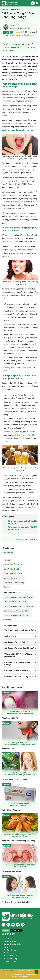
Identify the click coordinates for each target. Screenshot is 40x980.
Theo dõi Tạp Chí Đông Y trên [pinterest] (20, 35)
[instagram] (8, 925)
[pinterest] (23, 925)
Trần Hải (13, 26)
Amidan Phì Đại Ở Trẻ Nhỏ (13, 574)
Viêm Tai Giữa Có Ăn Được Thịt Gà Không (18, 841)
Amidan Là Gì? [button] (11, 636)
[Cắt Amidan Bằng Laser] (20, 856)
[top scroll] (37, 972)
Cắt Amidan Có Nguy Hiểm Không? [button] (19, 648)
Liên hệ (6, 947)
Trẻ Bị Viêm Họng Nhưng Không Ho (16, 902)
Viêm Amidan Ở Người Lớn (13, 564)
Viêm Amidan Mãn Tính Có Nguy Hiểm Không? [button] (18, 655)
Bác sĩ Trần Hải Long (10, 959)
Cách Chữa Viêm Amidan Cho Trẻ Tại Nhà (19, 606)
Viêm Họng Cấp (8, 749)
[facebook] (3, 925)
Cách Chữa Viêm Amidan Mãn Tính (16, 616)
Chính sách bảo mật (10, 941)
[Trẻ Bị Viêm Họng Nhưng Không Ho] (20, 887)
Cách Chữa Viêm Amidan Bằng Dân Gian (18, 597)
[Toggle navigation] (37, 3)
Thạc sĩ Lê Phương (11, 47)
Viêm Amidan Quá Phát (12, 578)
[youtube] (13, 925)
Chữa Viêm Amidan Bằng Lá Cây (15, 602)
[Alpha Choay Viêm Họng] (20, 795)
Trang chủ (5, 10)
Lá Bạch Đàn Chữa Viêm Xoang (14, 779)
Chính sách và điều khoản (12, 944)
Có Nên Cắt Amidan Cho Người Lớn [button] (19, 677)
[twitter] (18, 925)
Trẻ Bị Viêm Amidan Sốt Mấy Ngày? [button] (19, 630)
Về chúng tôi (8, 938)
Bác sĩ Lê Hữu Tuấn (10, 950)
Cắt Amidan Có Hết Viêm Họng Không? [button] (17, 664)
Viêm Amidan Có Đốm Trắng (14, 583)
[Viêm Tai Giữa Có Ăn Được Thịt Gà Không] (20, 826)
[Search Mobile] (33, 3)
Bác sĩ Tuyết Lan (9, 953)
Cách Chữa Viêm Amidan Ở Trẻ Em (16, 611)
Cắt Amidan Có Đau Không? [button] (16, 642)
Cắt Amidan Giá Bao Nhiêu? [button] (16, 671)
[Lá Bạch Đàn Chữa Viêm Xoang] (20, 764)
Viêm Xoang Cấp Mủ (10, 718)
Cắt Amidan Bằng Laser (11, 871)
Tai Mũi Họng (14, 10)
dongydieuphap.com (9, 971)
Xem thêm (7, 587)
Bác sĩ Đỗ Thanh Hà (10, 956)
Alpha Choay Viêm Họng (12, 810)
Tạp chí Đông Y (10, 3)
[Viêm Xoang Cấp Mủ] (20, 703)
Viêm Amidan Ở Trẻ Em (12, 569)
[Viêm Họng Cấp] (20, 734)
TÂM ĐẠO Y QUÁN (10, 962)
